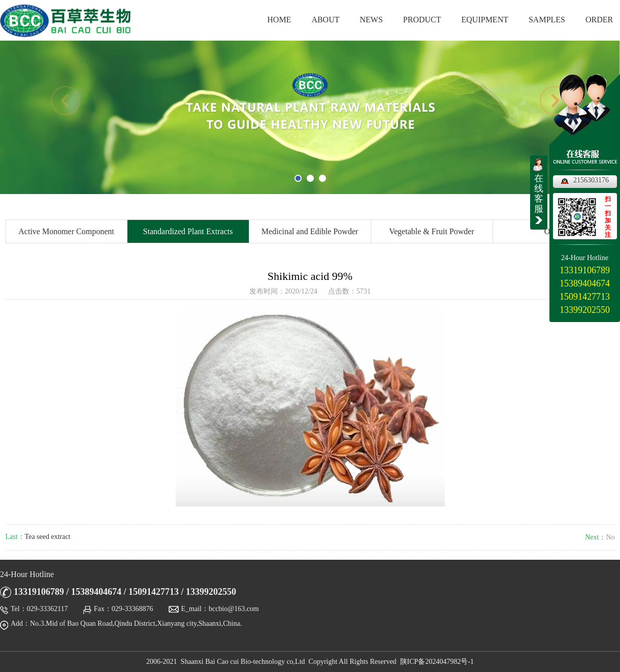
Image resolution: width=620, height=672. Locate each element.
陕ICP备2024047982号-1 (437, 662)
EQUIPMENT (485, 20)
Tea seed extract (48, 537)
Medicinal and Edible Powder (310, 231)
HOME (279, 20)
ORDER (599, 20)
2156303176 (591, 180)
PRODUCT (422, 20)
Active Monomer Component (66, 231)
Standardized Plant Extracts (188, 231)
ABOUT (325, 20)
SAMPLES (547, 20)
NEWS (371, 20)
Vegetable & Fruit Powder (432, 231)
